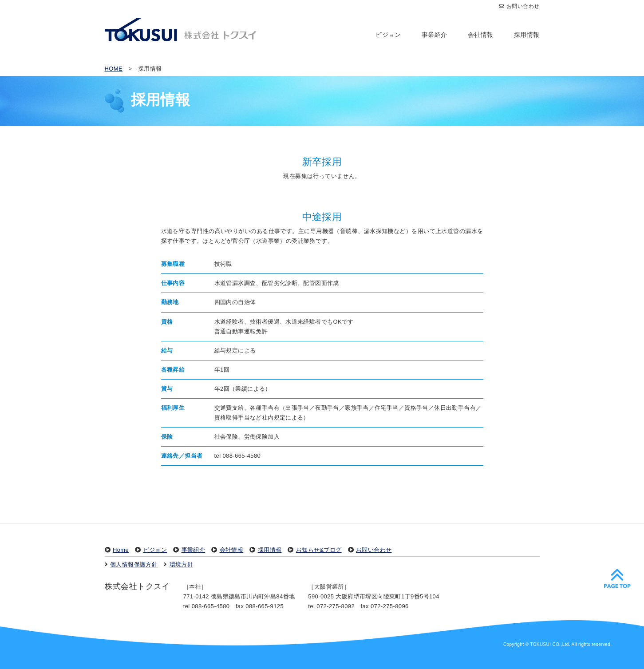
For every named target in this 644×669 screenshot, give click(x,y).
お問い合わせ (519, 6)
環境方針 (182, 564)
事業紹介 (435, 35)
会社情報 (481, 35)
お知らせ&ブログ (319, 550)
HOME (114, 69)
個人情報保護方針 (134, 564)
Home (121, 550)
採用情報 (527, 35)
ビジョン (388, 35)
